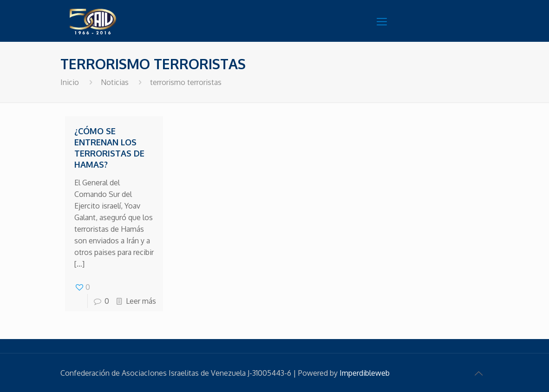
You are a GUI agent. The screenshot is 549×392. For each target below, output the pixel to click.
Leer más (141, 301)
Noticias (115, 82)
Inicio (70, 82)
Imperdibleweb (365, 373)
